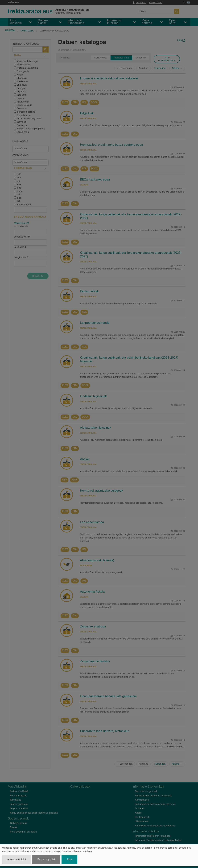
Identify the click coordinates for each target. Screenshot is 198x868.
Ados (69, 860)
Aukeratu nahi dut (17, 860)
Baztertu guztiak (46, 860)
